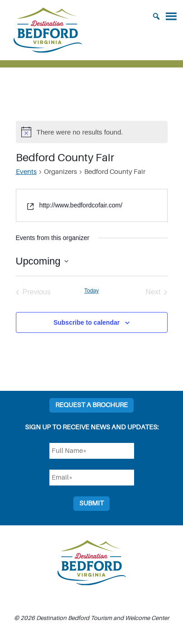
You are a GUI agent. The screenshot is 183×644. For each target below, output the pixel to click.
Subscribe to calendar (87, 322)
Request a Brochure (91, 405)
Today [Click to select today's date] (91, 291)
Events (26, 172)
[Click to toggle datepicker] (42, 261)
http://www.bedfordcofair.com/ (81, 205)
